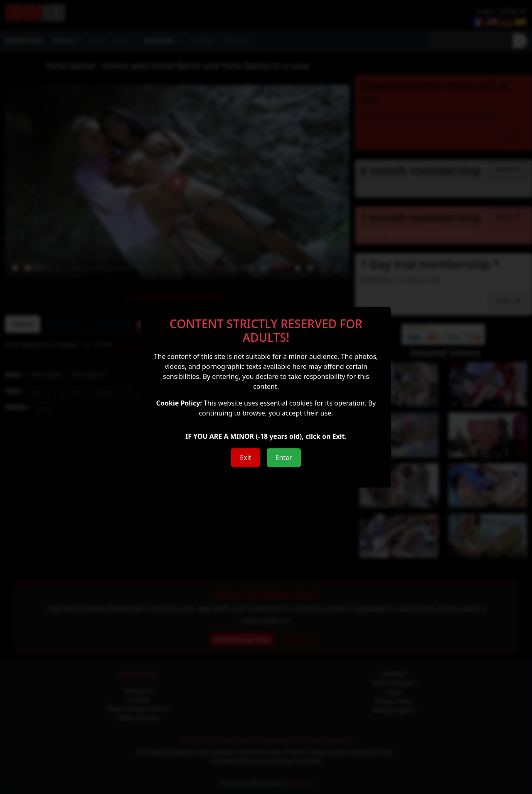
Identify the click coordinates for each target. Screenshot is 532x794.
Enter (284, 458)
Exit (245, 458)
